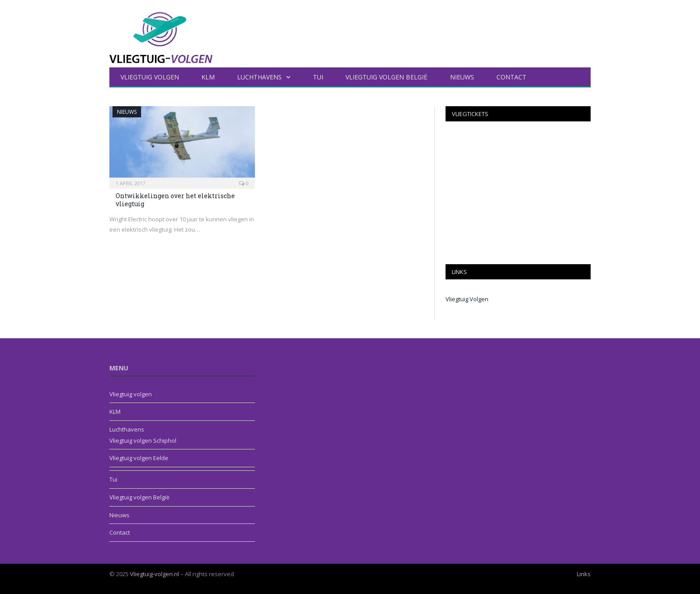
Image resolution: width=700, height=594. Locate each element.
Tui (318, 77)
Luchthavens (259, 77)
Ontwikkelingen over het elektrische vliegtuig (175, 200)
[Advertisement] (518, 193)
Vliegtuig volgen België (387, 77)
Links (584, 574)
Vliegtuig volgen (150, 77)
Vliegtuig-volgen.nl (154, 574)
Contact (511, 77)
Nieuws (462, 77)
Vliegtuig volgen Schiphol (143, 440)
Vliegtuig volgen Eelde (139, 458)
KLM (208, 77)
